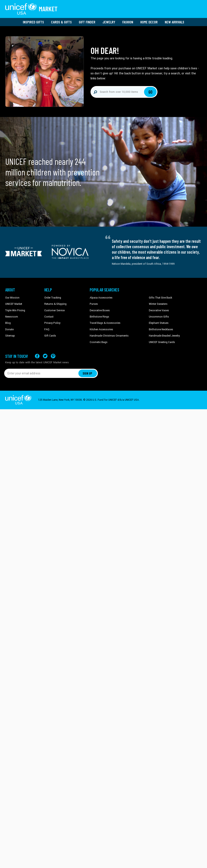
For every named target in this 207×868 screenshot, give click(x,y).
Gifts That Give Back (160, 298)
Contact (49, 317)
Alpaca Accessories (101, 298)
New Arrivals (174, 22)
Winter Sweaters (158, 304)
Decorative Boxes (100, 310)
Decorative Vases (159, 310)
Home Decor (149, 22)
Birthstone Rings (99, 317)
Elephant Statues (159, 323)
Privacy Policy (52, 323)
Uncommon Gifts (159, 317)
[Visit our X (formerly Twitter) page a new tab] (45, 356)
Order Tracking (53, 298)
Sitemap (10, 336)
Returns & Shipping (55, 304)
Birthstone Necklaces (161, 329)
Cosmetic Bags (99, 342)
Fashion (128, 22)
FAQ (47, 329)
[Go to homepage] (31, 9)
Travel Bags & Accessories (105, 323)
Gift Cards (50, 336)
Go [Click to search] (150, 92)
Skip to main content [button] (103, 0)
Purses (94, 304)
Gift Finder (87, 22)
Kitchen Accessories (101, 329)
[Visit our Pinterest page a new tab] (53, 356)
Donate (9, 329)
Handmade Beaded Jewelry (164, 336)
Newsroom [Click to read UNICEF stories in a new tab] (12, 317)
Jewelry (109, 22)
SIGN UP (87, 373)
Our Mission (12, 298)
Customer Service (54, 310)
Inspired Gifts (33, 22)
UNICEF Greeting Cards (162, 342)
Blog (8, 323)
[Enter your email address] (41, 373)
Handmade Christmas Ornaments (109, 336)
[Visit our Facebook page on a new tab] (37, 356)
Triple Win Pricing (15, 310)
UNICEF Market (14, 304)
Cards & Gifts (61, 22)
